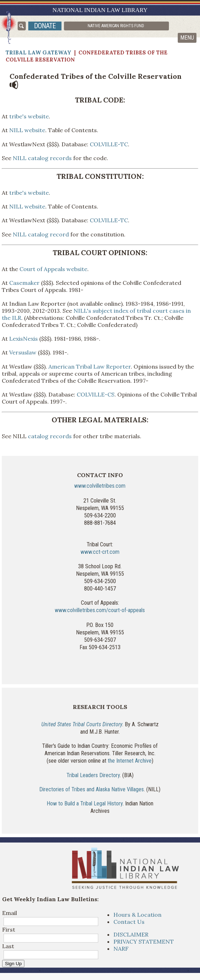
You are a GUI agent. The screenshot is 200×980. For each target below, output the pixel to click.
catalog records (50, 436)
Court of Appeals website (53, 269)
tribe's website (29, 116)
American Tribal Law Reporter (90, 366)
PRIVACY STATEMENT (144, 941)
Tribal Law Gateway (39, 52)
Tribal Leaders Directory (93, 775)
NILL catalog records (42, 158)
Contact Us (129, 922)
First (9, 929)
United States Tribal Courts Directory (82, 724)
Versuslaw (23, 352)
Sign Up (13, 964)
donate (45, 26)
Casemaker (24, 283)
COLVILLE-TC (109, 144)
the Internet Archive (130, 761)
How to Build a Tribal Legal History (85, 803)
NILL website (27, 130)
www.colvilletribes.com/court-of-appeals (100, 610)
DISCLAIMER (131, 934)
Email (10, 913)
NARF (121, 949)
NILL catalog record (41, 234)
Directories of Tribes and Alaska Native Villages (92, 789)
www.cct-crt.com (100, 552)
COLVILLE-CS (96, 394)
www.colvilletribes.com (100, 486)
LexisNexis (23, 339)
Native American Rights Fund (116, 26)
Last (8, 946)
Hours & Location (137, 915)
